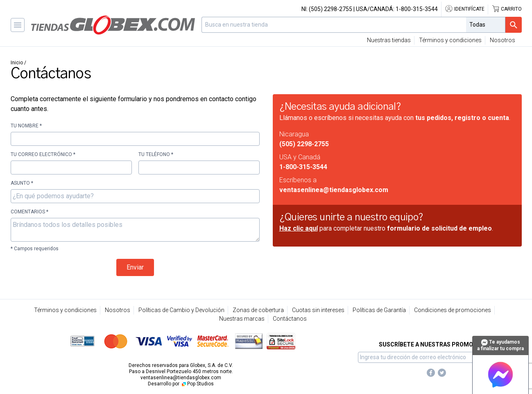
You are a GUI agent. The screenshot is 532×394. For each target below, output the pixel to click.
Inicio (17, 63)
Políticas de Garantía (379, 310)
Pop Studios (197, 384)
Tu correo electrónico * (43, 154)
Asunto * (22, 183)
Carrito (507, 9)
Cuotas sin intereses (318, 310)
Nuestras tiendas (389, 40)
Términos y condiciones (450, 40)
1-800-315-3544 (417, 9)
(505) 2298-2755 (331, 9)
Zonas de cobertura (258, 310)
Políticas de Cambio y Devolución (181, 310)
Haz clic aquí (299, 228)
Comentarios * (29, 212)
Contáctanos (290, 319)
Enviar (135, 267)
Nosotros (503, 40)
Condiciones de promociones (453, 310)
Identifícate (465, 9)
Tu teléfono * (156, 154)
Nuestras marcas (242, 319)
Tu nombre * (26, 126)
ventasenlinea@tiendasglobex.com (334, 190)
